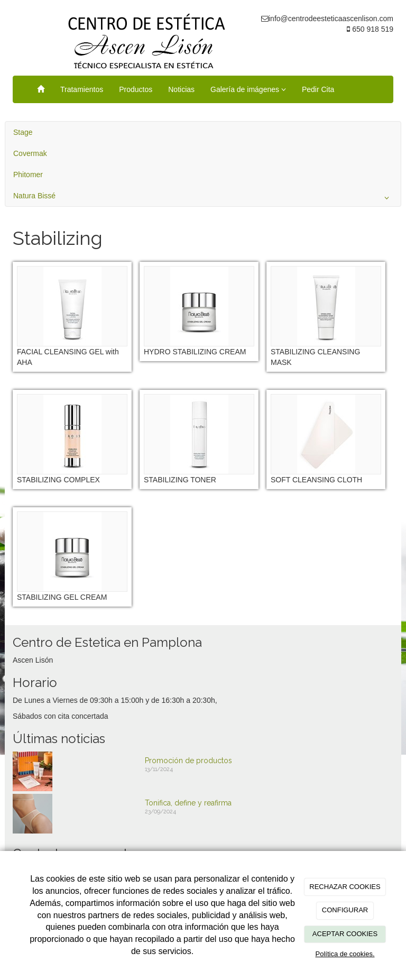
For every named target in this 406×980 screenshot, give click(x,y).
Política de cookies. (345, 954)
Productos (136, 89)
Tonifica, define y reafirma (188, 803)
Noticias (181, 89)
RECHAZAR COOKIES (345, 887)
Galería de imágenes (248, 89)
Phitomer (28, 175)
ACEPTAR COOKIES (345, 934)
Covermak (30, 153)
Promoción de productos (188, 761)
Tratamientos (82, 89)
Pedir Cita (318, 89)
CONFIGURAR (345, 910)
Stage (23, 132)
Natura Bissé (203, 198)
